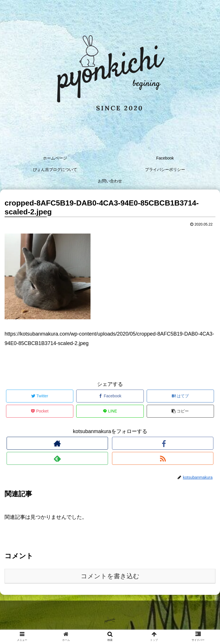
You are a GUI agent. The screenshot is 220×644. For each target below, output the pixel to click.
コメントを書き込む (110, 576)
